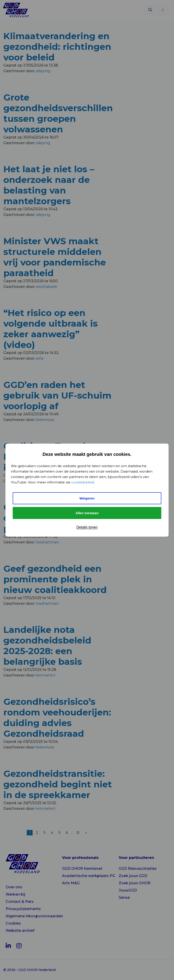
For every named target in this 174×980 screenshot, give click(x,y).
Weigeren (87, 498)
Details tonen (87, 527)
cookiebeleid (83, 482)
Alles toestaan (87, 513)
